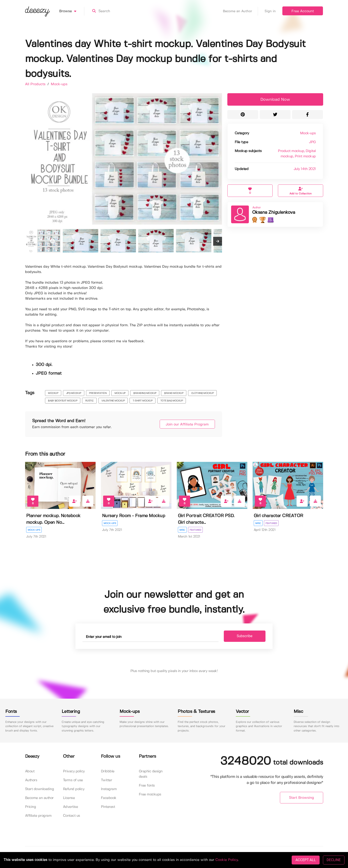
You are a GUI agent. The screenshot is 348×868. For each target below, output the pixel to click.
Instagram (109, 789)
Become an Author (240, 11)
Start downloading (40, 789)
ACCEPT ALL (306, 860)
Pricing (31, 807)
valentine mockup (113, 401)
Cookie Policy (227, 860)
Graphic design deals (151, 774)
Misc (182, 530)
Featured (196, 530)
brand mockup (174, 393)
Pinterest (108, 807)
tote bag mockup (172, 401)
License (69, 798)
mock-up (120, 393)
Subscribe (238, 636)
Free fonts (147, 786)
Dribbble (108, 772)
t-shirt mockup (143, 401)
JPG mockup (74, 393)
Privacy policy (74, 772)
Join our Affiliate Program (184, 424)
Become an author (39, 798)
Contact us (72, 816)
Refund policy (74, 789)
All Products (36, 84)
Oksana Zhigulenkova (274, 213)
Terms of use (73, 780)
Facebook (109, 798)
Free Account (303, 11)
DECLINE (334, 860)
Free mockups (150, 795)
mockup (53, 393)
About (30, 772)
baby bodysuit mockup (63, 401)
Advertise (71, 807)
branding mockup (145, 393)
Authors (31, 780)
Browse (72, 11)
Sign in (270, 11)
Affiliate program (38, 816)
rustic (89, 401)
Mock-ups (59, 84)
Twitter (107, 780)
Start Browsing (302, 798)
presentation (98, 393)
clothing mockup (203, 393)
